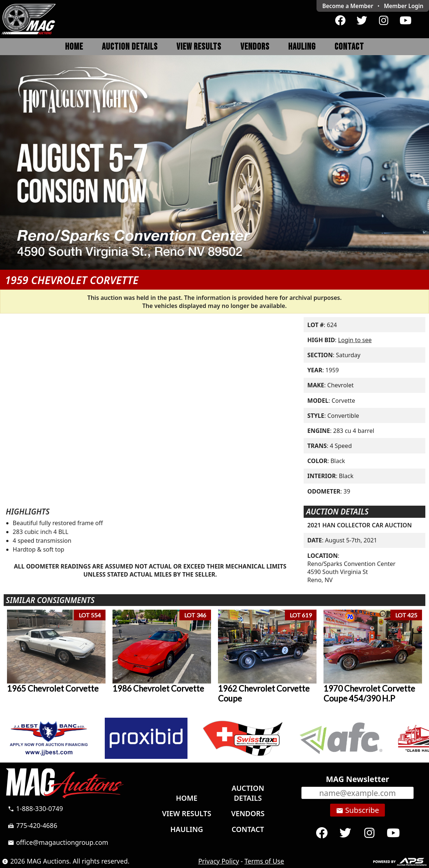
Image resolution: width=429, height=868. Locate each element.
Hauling (302, 47)
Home (74, 47)
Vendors (255, 47)
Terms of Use (264, 861)
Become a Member (348, 6)
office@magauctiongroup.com (58, 842)
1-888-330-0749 (35, 808)
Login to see (355, 340)
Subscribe (357, 810)
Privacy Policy (219, 861)
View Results (199, 47)
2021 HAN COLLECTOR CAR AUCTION (360, 525)
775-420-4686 (33, 825)
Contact (349, 47)
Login (404, 6)
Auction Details (130, 47)
